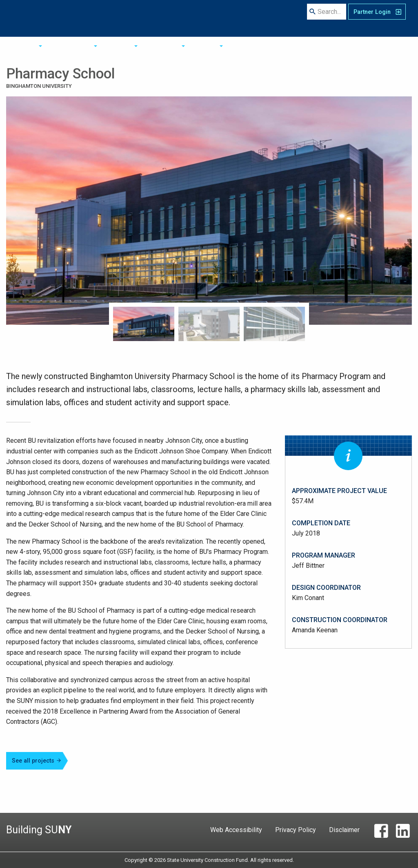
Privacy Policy (296, 830)
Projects (187, 18)
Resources (225, 18)
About (106, 18)
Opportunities (144, 18)
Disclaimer (344, 830)
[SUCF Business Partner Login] (377, 18)
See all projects (37, 761)
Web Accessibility (236, 830)
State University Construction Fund (48, 20)
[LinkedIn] (403, 833)
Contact (263, 18)
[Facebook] (381, 833)
